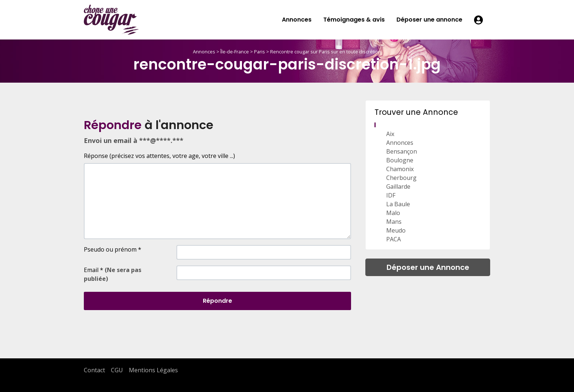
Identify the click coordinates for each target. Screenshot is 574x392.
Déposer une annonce (429, 20)
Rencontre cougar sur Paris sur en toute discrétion (326, 52)
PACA (394, 239)
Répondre (217, 301)
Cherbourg (401, 178)
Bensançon (402, 151)
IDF (391, 195)
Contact (94, 370)
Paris (260, 52)
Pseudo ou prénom (113, 249)
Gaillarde (398, 186)
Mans (394, 222)
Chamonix (400, 169)
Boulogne (400, 160)
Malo (393, 213)
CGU (117, 370)
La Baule (398, 204)
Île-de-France (235, 52)
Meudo (396, 230)
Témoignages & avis (354, 20)
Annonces (297, 20)
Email (113, 274)
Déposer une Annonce (428, 267)
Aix (390, 134)
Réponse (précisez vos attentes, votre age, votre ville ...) (159, 156)
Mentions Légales (153, 370)
